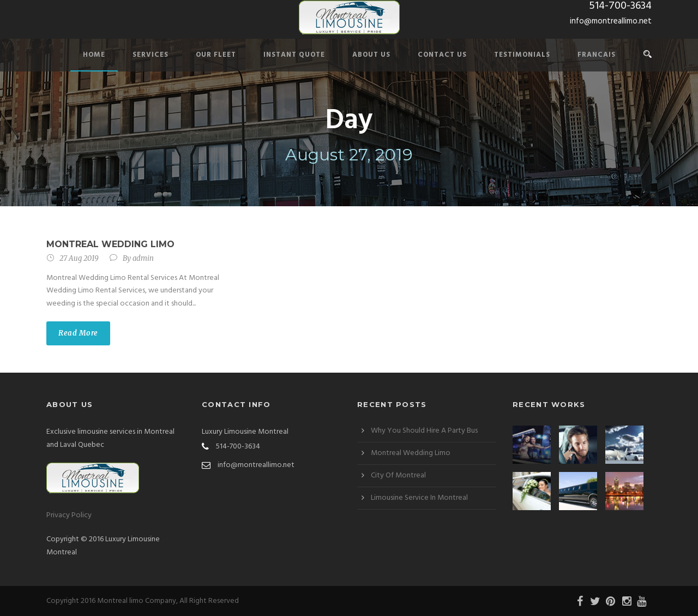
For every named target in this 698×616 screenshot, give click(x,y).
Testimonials (522, 55)
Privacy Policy (69, 515)
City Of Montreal (398, 476)
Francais (597, 55)
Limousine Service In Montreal (419, 498)
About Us (371, 55)
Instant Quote (294, 55)
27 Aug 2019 (79, 258)
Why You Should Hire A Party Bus (424, 431)
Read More (78, 333)
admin (143, 258)
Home (94, 55)
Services (151, 55)
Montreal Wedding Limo (110, 244)
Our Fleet (216, 55)
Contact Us (442, 55)
